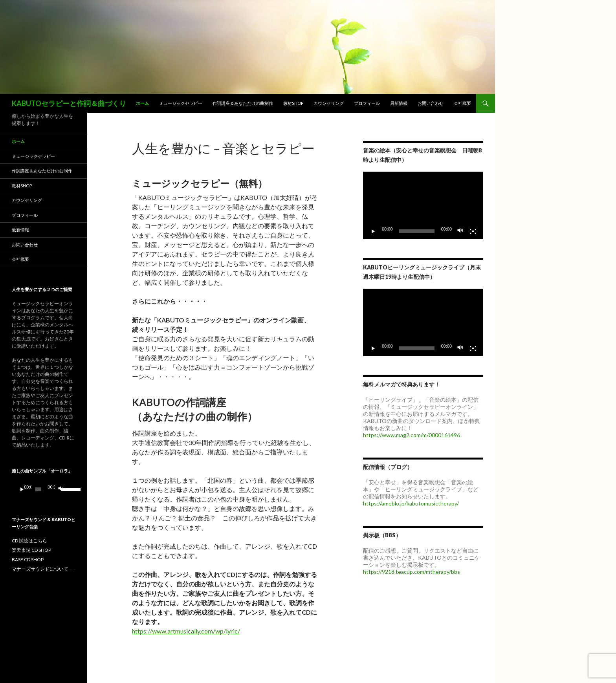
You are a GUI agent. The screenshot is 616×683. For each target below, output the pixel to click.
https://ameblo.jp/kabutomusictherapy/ (411, 503)
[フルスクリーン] (473, 231)
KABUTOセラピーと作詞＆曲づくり (69, 103)
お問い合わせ (431, 103)
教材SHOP (293, 103)
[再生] (373, 231)
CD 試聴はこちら (29, 541)
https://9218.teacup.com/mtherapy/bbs (412, 572)
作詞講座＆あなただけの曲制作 (243, 103)
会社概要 (462, 103)
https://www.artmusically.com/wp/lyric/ (186, 631)
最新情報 (399, 103)
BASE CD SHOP (28, 559)
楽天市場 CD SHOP (31, 550)
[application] (423, 205)
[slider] (38, 489)
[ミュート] (460, 231)
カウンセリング (329, 103)
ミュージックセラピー (181, 103)
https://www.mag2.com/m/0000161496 (412, 435)
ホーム (142, 103)
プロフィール (367, 103)
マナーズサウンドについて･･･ (44, 569)
